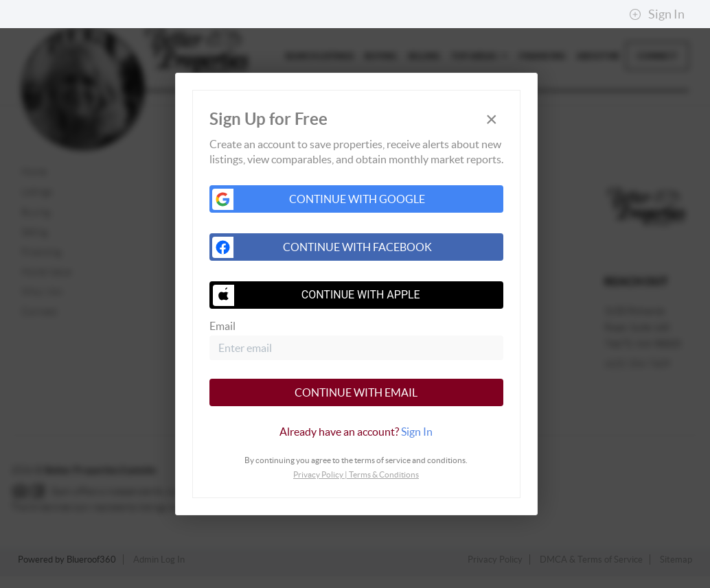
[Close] (492, 120)
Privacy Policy (318, 474)
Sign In (657, 14)
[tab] (356, 432)
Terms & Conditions (384, 474)
